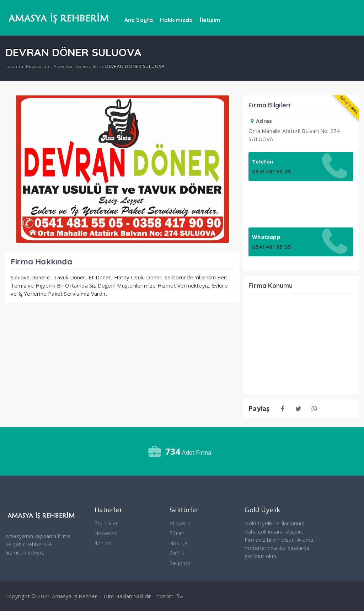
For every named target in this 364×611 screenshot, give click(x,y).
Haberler (106, 533)
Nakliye (179, 543)
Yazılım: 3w (170, 596)
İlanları (103, 543)
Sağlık (177, 553)
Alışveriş (180, 523)
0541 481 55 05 (272, 171)
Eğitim (177, 533)
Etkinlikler (106, 523)
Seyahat (180, 563)
